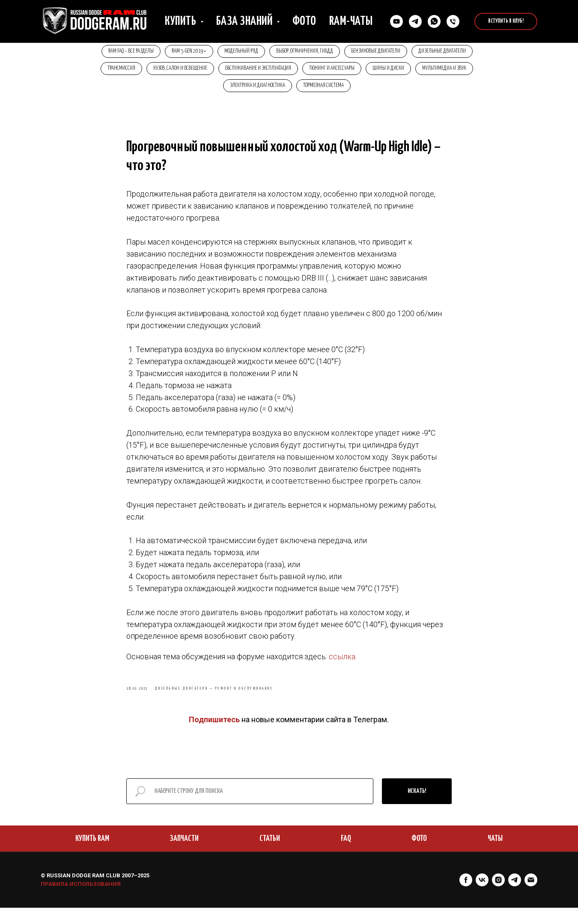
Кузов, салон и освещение (176, 71)
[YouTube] (396, 21)
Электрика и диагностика (256, 90)
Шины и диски (392, 71)
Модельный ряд (240, 52)
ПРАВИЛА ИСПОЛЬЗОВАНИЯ (81, 900)
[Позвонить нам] (453, 21)
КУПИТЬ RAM (92, 855)
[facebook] (466, 896)
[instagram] (498, 896)
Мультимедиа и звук (451, 71)
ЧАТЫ (495, 855)
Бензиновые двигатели (380, 52)
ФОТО (419, 855)
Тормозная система (325, 90)
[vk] (482, 896)
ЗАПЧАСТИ (184, 855)
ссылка (342, 667)
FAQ (346, 855)
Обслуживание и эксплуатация (257, 71)
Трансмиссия (115, 71)
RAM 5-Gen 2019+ (185, 52)
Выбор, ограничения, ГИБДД (306, 52)
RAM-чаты (351, 21)
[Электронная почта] (531, 896)
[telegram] (515, 896)
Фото (304, 21)
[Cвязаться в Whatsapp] (434, 21)
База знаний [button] (245, 21)
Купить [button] (182, 21)
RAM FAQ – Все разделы (125, 52)
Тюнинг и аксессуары (333, 71)
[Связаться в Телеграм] (415, 21)
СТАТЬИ (270, 855)
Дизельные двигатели (448, 52)
